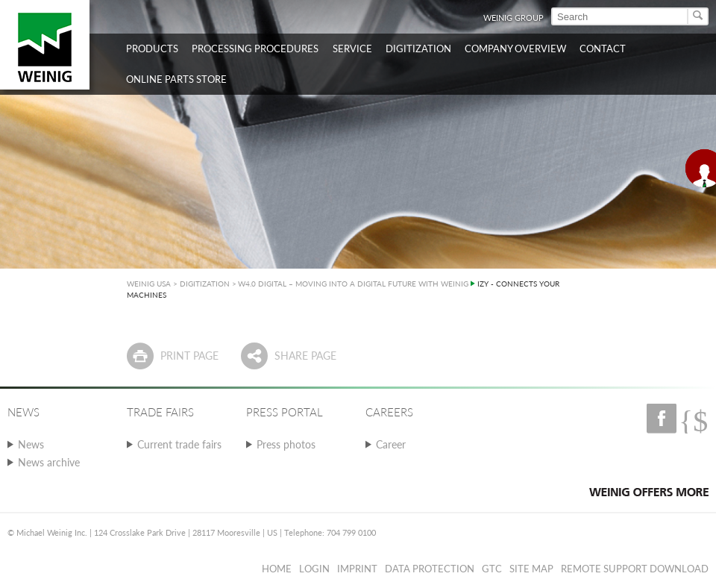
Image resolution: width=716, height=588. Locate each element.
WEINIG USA (149, 284)
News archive (49, 462)
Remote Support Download (635, 569)
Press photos (286, 444)
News (31, 444)
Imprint (357, 569)
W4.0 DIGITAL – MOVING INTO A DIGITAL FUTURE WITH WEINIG (353, 284)
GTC (492, 569)
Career (391, 444)
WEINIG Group (514, 18)
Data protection (430, 569)
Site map (531, 569)
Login (314, 569)
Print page (189, 356)
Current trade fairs (179, 444)
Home (277, 569)
